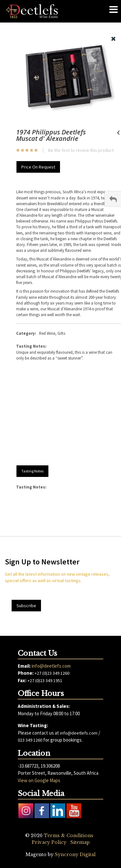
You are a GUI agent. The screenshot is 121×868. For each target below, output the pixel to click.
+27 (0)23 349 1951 (45, 681)
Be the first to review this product (81, 150)
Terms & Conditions (69, 836)
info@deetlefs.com (51, 666)
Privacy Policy (49, 842)
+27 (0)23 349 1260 (52, 673)
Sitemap (80, 842)
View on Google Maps (39, 780)
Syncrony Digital (75, 854)
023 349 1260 (30, 740)
